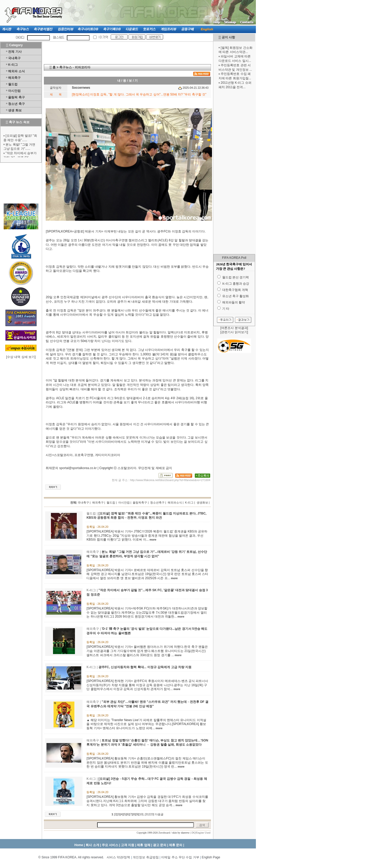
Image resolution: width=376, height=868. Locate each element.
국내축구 (14, 58)
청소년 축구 (16, 104)
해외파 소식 (16, 71)
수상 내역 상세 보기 (21, 357)
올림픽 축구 (16, 97)
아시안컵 (14, 91)
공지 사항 (228, 37)
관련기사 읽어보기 (234, 332)
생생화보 (202, 502)
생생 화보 (15, 110)
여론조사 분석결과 (234, 328)
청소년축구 (157, 502)
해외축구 (14, 78)
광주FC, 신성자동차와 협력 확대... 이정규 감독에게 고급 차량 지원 (145, 667)
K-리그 (13, 65)
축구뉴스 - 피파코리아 (75, 67)
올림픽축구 (140, 502)
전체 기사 (15, 52)
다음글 (159, 814)
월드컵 (13, 84)
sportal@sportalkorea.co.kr (78, 468)
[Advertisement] (234, 172)
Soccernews (81, 88)
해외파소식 (175, 502)
